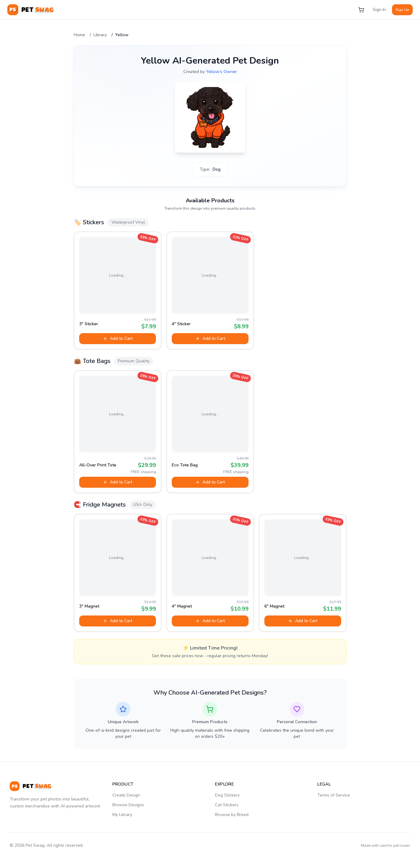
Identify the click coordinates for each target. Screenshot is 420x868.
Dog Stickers (227, 795)
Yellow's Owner (221, 72)
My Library (122, 815)
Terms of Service (334, 795)
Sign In (379, 10)
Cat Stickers (227, 805)
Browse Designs (128, 805)
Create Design (126, 795)
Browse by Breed (232, 815)
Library (100, 35)
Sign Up (402, 10)
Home (79, 35)
